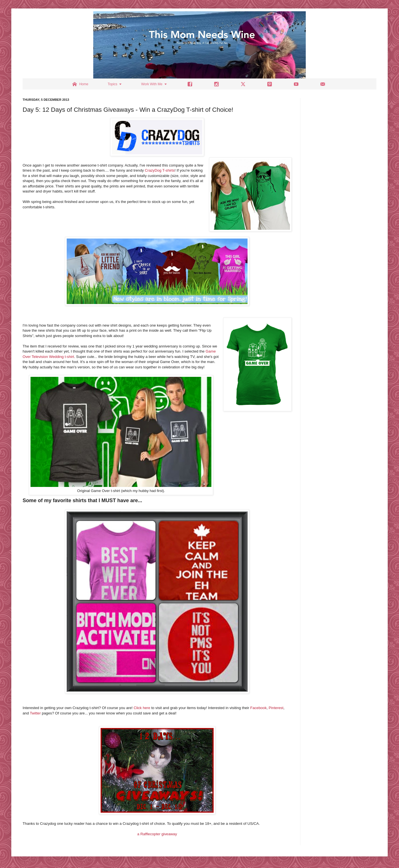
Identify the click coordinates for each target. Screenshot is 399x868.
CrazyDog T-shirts (160, 170)
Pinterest (276, 708)
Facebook (259, 708)
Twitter (35, 713)
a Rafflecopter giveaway (157, 834)
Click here (142, 708)
